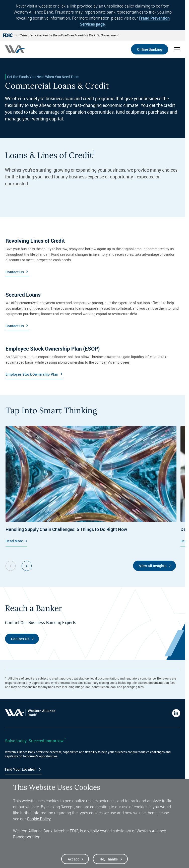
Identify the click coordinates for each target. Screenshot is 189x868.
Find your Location (21, 769)
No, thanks (109, 862)
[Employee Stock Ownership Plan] (93, 360)
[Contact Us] (93, 255)
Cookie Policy (39, 822)
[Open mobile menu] (177, 49)
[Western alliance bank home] (15, 49)
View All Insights (153, 566)
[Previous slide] (11, 566)
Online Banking (150, 49)
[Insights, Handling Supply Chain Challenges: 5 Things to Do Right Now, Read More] (91, 486)
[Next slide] (27, 566)
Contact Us (20, 639)
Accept (73, 862)
